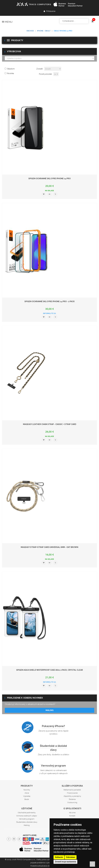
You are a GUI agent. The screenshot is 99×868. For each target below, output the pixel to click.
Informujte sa (49, 313)
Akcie (27, 793)
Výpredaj (27, 796)
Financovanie (72, 793)
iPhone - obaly (44, 31)
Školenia (72, 799)
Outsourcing (72, 802)
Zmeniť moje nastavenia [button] (65, 862)
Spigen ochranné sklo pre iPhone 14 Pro (49, 179)
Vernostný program (53, 766)
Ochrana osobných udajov (27, 816)
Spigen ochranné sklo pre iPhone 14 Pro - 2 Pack (49, 301)
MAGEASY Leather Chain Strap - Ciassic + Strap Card (50, 424)
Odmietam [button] (71, 857)
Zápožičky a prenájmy (72, 796)
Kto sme (72, 813)
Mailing (50, 710)
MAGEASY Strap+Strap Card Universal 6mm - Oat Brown (49, 547)
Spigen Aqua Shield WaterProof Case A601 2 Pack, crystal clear (50, 670)
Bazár (27, 799)
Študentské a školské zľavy (27, 822)
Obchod (30, 31)
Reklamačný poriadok (72, 790)
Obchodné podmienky (27, 813)
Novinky (27, 790)
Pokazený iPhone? (53, 726)
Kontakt (72, 816)
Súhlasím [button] (59, 857)
